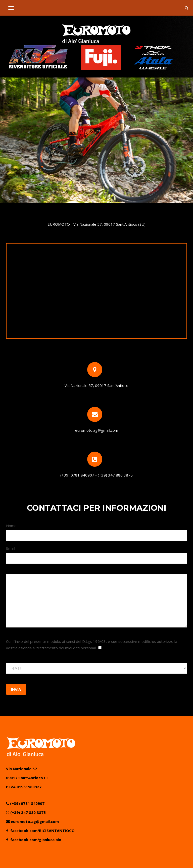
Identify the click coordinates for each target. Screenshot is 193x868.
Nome (11, 526)
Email (11, 548)
